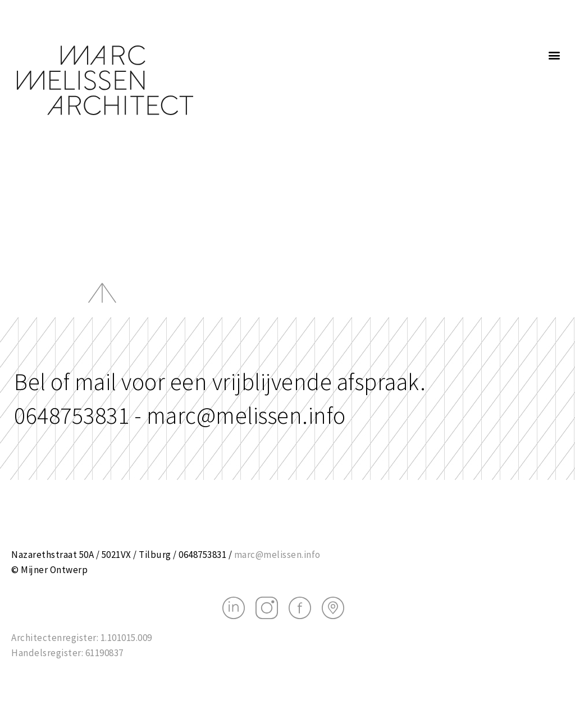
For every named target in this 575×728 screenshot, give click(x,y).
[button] (555, 55)
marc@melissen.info (277, 555)
